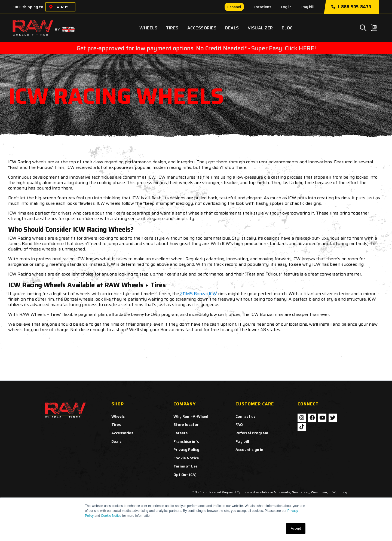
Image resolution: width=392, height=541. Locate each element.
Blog (287, 28)
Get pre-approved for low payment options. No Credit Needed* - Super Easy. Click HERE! (196, 48)
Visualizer (260, 28)
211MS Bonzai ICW (199, 294)
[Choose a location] (51, 7)
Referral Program (252, 433)
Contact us (245, 416)
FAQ (239, 424)
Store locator (186, 424)
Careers (180, 433)
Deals (232, 28)
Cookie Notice (111, 516)
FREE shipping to (28, 7)
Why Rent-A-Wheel (191, 416)
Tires (172, 28)
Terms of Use (186, 466)
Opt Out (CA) (185, 475)
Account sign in (249, 450)
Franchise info (186, 441)
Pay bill (308, 7)
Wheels (148, 28)
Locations (262, 7)
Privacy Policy (186, 450)
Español (234, 7)
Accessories (202, 28)
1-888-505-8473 (351, 7)
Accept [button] (296, 528)
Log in (286, 7)
